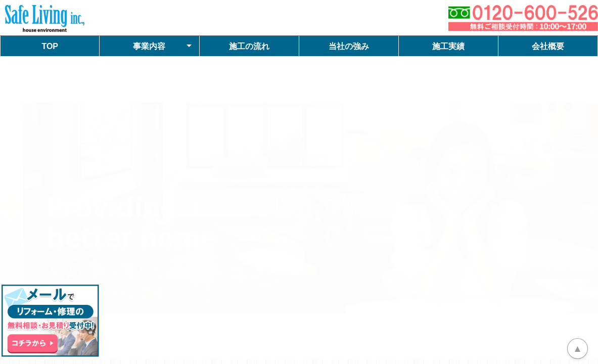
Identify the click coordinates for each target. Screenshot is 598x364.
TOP (50, 46)
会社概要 (548, 46)
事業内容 (149, 46)
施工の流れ (249, 46)
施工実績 (448, 46)
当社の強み (349, 46)
